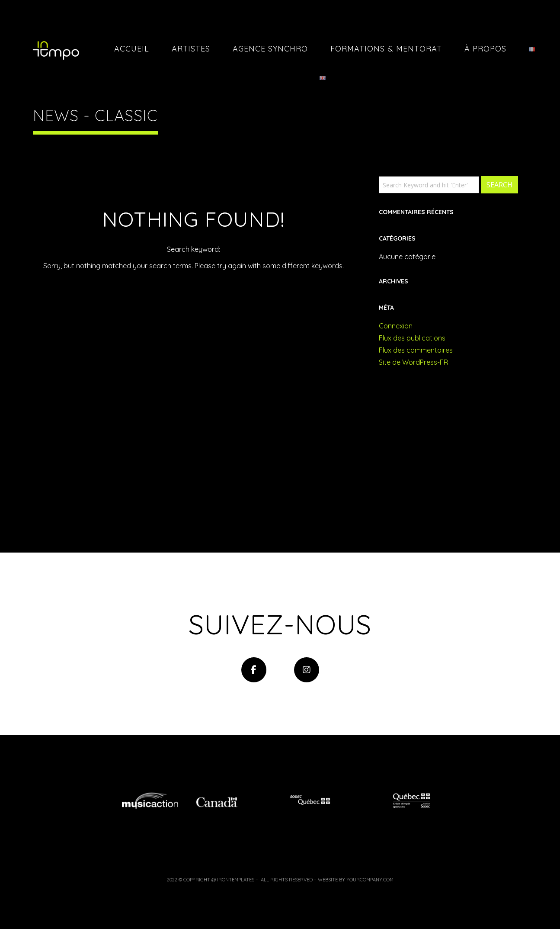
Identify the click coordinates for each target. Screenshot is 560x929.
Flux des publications (412, 338)
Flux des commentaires (416, 350)
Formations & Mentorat (386, 49)
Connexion (396, 326)
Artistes (191, 49)
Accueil (132, 49)
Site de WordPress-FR (413, 362)
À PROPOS (485, 49)
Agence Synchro (270, 49)
